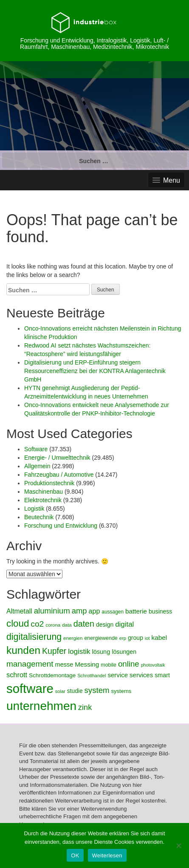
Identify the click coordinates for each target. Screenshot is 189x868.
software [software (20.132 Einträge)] (30, 688)
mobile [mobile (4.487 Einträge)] (109, 665)
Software (36, 449)
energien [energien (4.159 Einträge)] (73, 638)
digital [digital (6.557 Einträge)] (124, 624)
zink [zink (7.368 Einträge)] (85, 707)
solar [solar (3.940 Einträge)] (60, 691)
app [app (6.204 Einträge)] (94, 611)
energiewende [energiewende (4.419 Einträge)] (101, 638)
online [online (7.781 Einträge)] (129, 664)
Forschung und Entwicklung (61, 526)
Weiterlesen (107, 855)
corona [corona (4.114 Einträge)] (53, 625)
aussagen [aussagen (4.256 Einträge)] (113, 612)
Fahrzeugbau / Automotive (59, 475)
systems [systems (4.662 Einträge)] (121, 691)
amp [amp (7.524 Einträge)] (79, 611)
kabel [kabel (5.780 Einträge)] (159, 638)
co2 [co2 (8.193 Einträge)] (37, 624)
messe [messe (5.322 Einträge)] (64, 664)
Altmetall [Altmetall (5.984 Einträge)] (19, 611)
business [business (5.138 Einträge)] (160, 611)
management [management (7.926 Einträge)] (30, 664)
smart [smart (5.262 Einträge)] (162, 675)
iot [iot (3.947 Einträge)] (147, 638)
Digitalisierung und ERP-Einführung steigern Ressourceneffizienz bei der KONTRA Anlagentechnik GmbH (95, 371)
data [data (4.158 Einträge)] (67, 625)
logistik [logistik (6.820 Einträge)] (79, 651)
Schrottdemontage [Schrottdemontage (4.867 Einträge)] (52, 675)
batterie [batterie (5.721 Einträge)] (136, 611)
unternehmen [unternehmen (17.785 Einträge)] (41, 706)
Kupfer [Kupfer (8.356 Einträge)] (54, 651)
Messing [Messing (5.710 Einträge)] (87, 664)
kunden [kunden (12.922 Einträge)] (23, 650)
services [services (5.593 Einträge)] (141, 675)
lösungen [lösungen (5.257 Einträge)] (124, 652)
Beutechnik (39, 517)
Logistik (34, 509)
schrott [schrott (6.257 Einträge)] (17, 675)
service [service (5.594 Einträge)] (118, 675)
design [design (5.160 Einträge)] (105, 625)
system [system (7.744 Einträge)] (97, 690)
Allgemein (37, 466)
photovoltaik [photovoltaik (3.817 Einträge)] (153, 665)
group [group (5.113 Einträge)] (135, 638)
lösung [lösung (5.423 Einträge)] (101, 652)
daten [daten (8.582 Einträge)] (84, 624)
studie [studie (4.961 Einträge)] (75, 691)
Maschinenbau (44, 492)
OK (75, 855)
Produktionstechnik (49, 483)
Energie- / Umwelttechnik (57, 458)
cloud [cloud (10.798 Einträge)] (18, 623)
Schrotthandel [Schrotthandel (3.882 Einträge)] (92, 676)
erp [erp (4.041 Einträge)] (123, 638)
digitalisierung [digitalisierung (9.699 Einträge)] (34, 637)
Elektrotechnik (43, 500)
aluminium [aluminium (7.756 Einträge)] (52, 611)
